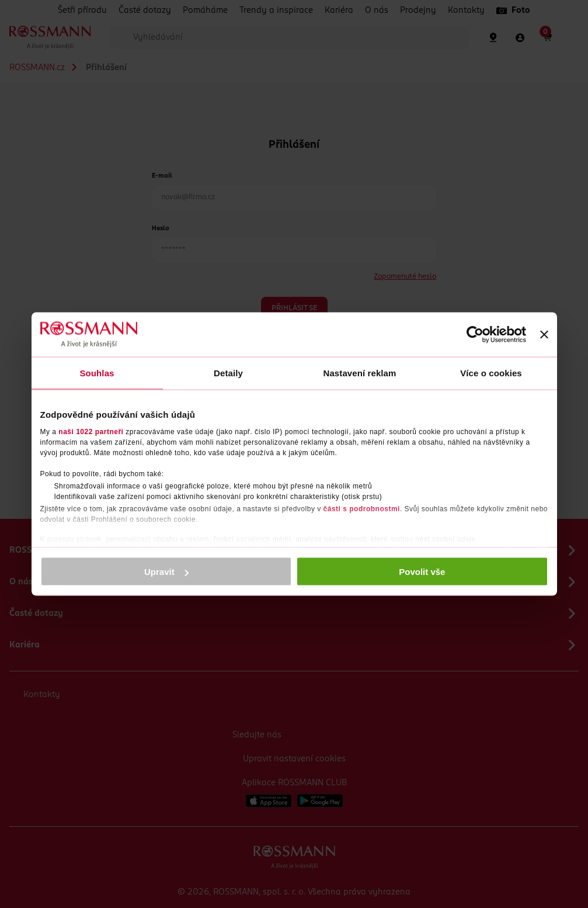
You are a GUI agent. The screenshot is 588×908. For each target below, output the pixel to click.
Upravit (166, 572)
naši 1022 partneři (91, 431)
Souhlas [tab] (97, 373)
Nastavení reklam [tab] (359, 373)
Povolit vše (422, 572)
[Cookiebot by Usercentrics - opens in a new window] (475, 335)
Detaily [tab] (228, 373)
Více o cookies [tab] (491, 373)
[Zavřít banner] (544, 335)
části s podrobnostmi (362, 508)
